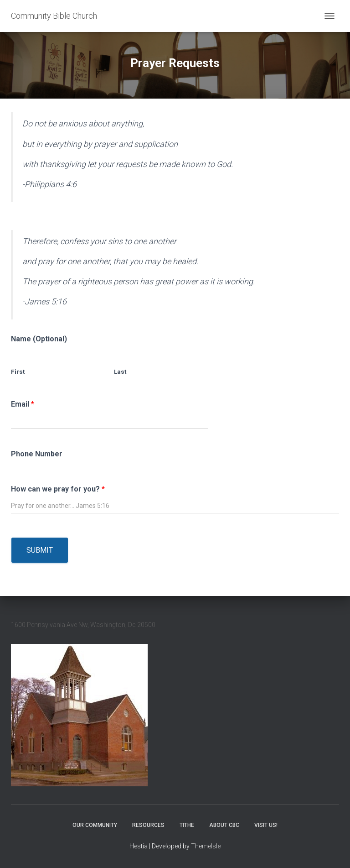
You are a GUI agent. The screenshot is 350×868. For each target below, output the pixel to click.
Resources (148, 825)
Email (23, 404)
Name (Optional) (39, 339)
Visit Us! (266, 825)
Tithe (187, 825)
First (18, 371)
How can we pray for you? (58, 489)
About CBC (224, 825)
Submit (40, 550)
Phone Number (37, 454)
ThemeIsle (206, 846)
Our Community (95, 825)
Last (120, 371)
